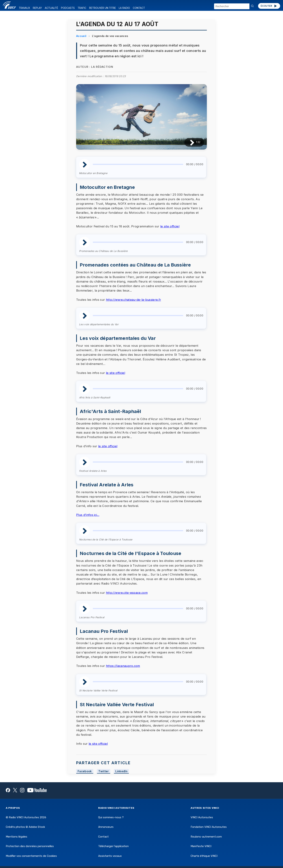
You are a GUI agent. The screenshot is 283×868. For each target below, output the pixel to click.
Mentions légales (17, 837)
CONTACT (139, 8)
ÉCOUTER (269, 6)
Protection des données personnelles (30, 846)
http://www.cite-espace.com (127, 593)
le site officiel (170, 226)
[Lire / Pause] (189, 142)
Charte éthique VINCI (204, 856)
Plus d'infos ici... (88, 515)
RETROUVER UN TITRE (103, 8)
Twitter (104, 771)
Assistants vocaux (110, 856)
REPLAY (37, 8)
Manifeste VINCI (201, 846)
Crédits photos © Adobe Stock (25, 827)
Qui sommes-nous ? (111, 817)
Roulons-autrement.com (206, 837)
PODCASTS (68, 8)
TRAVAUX (24, 8)
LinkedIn (121, 771)
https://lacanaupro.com (123, 666)
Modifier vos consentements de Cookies (31, 856)
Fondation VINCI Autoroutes (209, 827)
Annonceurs (106, 827)
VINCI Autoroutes (202, 817)
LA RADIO (124, 8)
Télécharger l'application (113, 846)
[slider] (138, 164)
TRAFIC (82, 8)
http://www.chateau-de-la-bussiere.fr (134, 300)
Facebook (85, 771)
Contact (103, 837)
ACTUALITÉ (51, 8)
